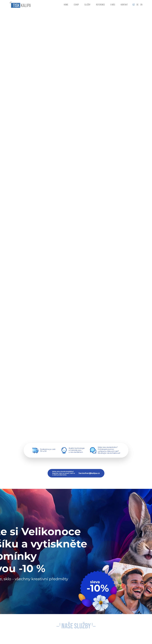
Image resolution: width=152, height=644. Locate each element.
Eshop (76, 5)
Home (66, 5)
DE (138, 5)
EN (141, 5)
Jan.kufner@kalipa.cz (89, 473)
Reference (100, 5)
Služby (87, 5)
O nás (113, 5)
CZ (134, 5)
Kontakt (124, 5)
